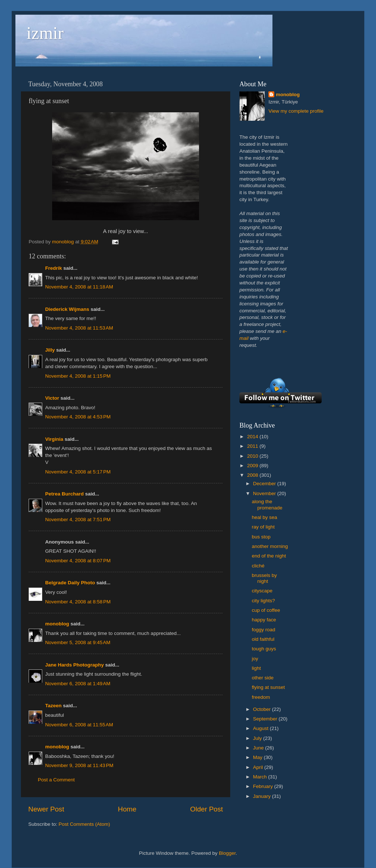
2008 (253, 475)
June (259, 748)
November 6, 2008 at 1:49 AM (78, 684)
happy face (264, 620)
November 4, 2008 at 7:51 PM (78, 520)
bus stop (261, 537)
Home (127, 809)
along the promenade (267, 504)
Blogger (227, 853)
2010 (253, 456)
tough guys (264, 649)
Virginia (54, 439)
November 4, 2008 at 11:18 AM (79, 287)
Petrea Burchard (64, 494)
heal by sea (265, 517)
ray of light (263, 527)
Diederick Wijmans (67, 309)
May (258, 757)
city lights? (263, 601)
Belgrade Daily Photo (70, 583)
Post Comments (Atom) (84, 824)
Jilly (50, 350)
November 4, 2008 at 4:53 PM (78, 417)
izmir (45, 33)
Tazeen (53, 706)
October (263, 709)
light (256, 668)
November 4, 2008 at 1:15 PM (78, 376)
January (263, 796)
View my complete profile (296, 111)
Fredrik (54, 268)
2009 (253, 466)
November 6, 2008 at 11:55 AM (79, 725)
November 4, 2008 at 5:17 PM (78, 472)
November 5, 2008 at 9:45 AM (78, 642)
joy (255, 659)
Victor (52, 398)
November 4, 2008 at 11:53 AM (79, 328)
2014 (253, 437)
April (259, 767)
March (261, 777)
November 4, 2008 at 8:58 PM (78, 602)
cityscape (262, 591)
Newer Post (46, 809)
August (261, 728)
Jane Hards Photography (75, 665)
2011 (253, 446)
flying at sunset (268, 687)
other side (263, 678)
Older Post (207, 809)
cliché (258, 566)
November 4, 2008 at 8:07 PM (78, 561)
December (265, 484)
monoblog (57, 624)
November (265, 493)
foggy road (264, 630)
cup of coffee (266, 610)
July (258, 738)
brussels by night (264, 578)
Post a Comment (56, 780)
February (264, 786)
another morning (270, 546)
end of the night (269, 556)
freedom (261, 697)
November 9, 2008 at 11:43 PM (79, 765)
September (266, 719)
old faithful (263, 639)
